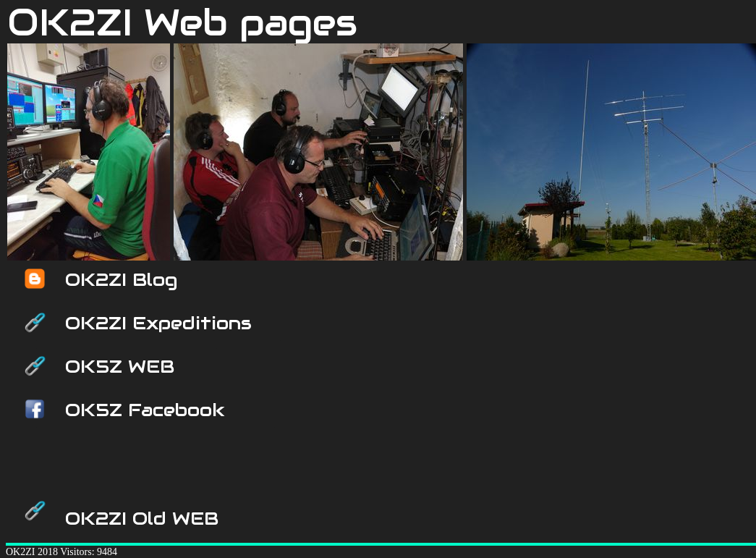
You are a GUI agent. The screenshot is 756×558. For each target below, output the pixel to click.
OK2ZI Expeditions (158, 323)
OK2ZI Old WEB (142, 518)
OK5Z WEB (120, 366)
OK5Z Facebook (145, 410)
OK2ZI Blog (121, 279)
